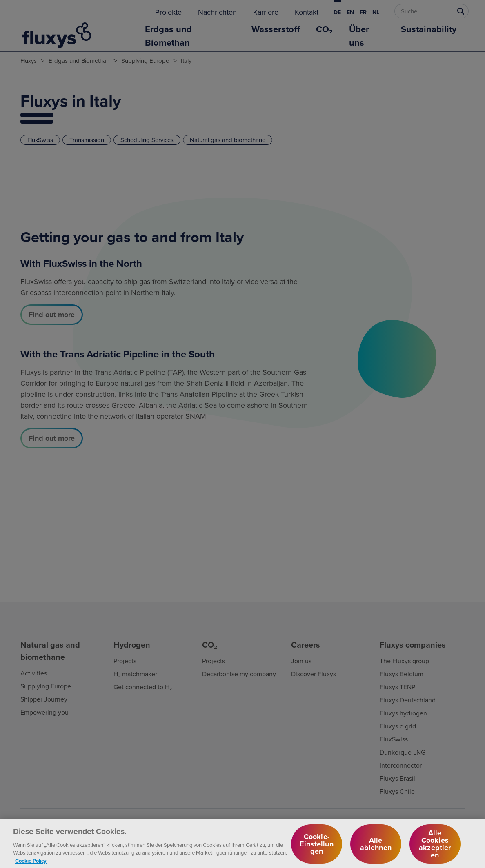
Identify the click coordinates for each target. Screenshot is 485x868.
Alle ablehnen (376, 848)
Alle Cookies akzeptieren (435, 848)
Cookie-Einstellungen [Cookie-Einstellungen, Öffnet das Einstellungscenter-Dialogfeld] (317, 848)
